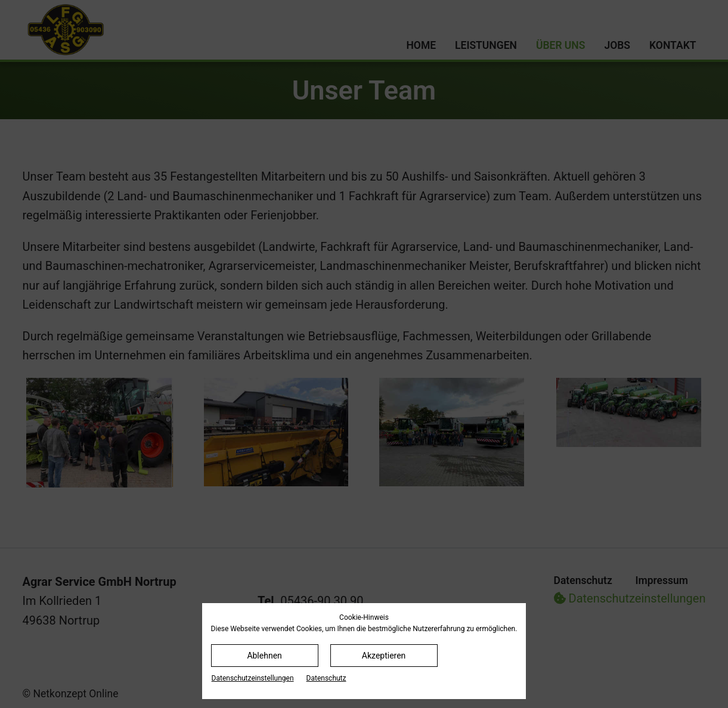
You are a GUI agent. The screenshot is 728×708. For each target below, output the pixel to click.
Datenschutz (326, 678)
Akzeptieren (384, 656)
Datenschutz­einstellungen (253, 678)
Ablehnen (264, 656)
